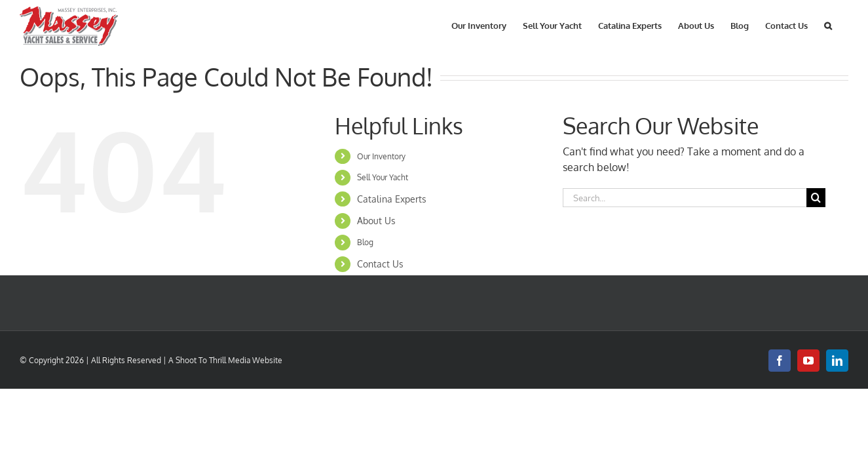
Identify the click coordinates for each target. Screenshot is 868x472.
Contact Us (380, 264)
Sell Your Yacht (383, 177)
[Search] (816, 198)
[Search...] (685, 198)
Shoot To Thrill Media (213, 360)
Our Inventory (381, 156)
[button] (844, 25)
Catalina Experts (392, 199)
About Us (376, 221)
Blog (365, 242)
